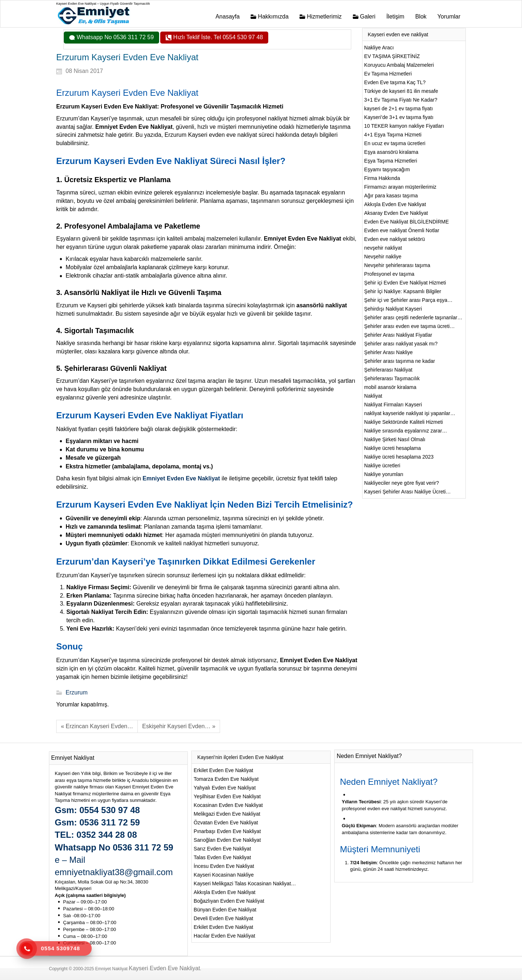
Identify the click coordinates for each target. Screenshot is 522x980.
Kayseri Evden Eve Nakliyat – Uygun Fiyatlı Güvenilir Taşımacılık (103, 4)
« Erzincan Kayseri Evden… (97, 726)
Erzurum (76, 692)
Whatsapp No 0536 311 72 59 (114, 37)
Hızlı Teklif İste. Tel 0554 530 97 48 (217, 37)
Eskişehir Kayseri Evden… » (179, 726)
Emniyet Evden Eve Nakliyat (181, 478)
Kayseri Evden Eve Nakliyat (164, 968)
